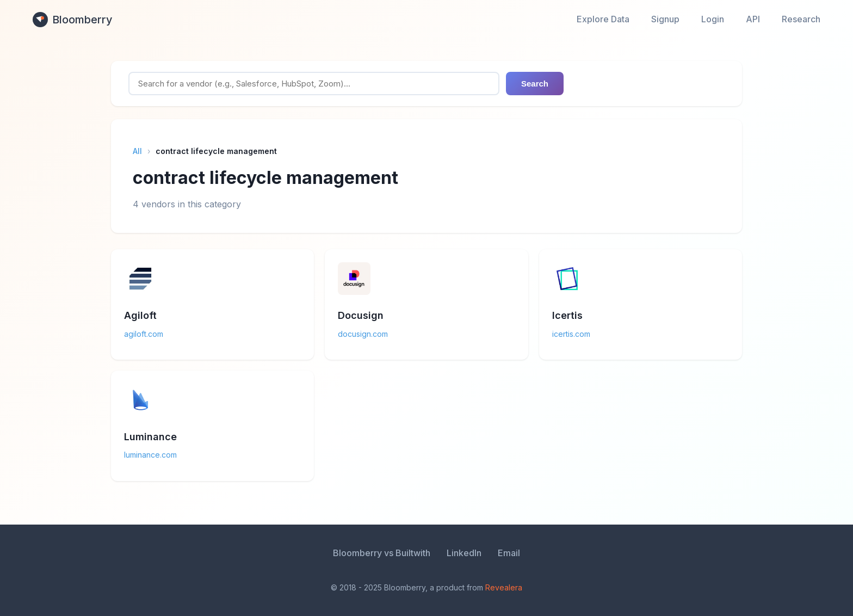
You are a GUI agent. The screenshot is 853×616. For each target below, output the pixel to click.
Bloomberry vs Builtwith (382, 553)
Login (713, 19)
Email (509, 553)
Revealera (504, 587)
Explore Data (603, 19)
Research (801, 19)
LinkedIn (464, 553)
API (753, 19)
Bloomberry (73, 20)
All (137, 151)
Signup (665, 19)
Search (535, 84)
